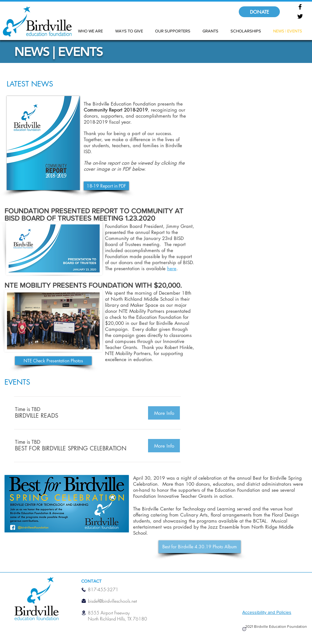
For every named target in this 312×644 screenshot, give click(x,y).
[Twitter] (300, 16)
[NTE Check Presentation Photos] (53, 361)
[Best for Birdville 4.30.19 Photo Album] (200, 547)
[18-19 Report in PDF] (106, 186)
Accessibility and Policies (267, 612)
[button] (37, 415)
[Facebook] (300, 7)
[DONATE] (259, 12)
